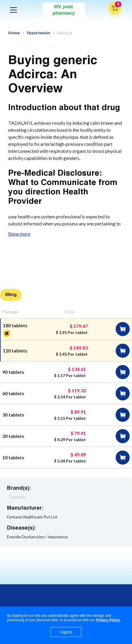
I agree (66, 632)
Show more (19, 234)
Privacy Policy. (108, 620)
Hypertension (39, 33)
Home (14, 33)
